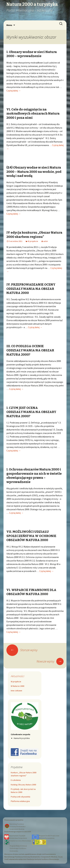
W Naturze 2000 (17, 686)
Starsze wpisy (22, 650)
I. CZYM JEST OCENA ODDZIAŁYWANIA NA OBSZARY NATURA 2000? (31, 412)
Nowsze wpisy (50, 661)
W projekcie (33, 241)
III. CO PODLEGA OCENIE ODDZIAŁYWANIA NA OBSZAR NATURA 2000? (30, 350)
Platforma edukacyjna (20, 801)
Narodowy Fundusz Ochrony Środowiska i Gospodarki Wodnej (18, 827)
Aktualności (17, 676)
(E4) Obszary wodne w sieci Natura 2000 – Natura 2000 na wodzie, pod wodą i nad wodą (34, 172)
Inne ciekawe (16, 691)
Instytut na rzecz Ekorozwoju (20, 841)
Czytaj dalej (14, 91)
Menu (9, 25)
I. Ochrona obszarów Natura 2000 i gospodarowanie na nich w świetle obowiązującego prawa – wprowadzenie (34, 476)
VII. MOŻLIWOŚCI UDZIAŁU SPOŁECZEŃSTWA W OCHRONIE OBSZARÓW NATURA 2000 (31, 536)
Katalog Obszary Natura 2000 (23, 785)
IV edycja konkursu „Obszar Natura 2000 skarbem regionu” (34, 235)
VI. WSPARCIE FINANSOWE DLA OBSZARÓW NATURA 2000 (31, 592)
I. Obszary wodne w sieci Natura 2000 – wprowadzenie (32, 54)
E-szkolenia (16, 780)
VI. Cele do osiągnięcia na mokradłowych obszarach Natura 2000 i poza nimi (33, 114)
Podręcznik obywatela (20, 797)
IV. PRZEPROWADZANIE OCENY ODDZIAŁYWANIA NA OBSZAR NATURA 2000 (31, 289)
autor (46, 241)
